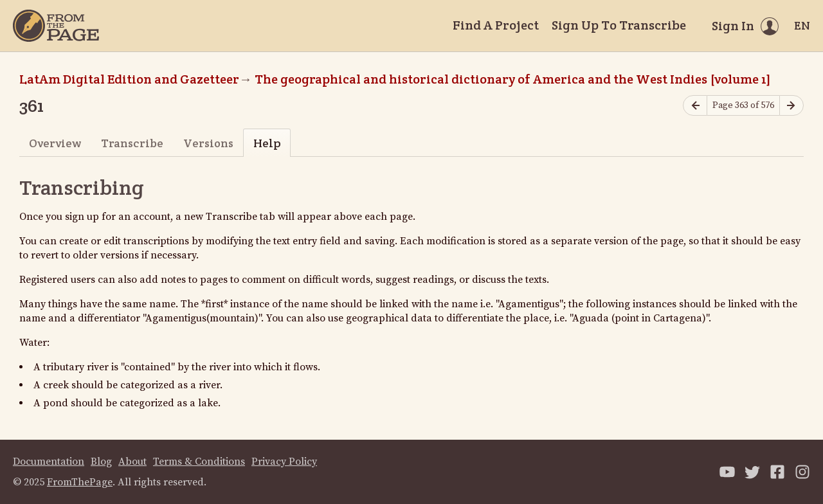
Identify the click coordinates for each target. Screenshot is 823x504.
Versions (208, 143)
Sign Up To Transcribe (619, 25)
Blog (101, 462)
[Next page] (791, 106)
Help (267, 143)
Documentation (49, 462)
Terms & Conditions (199, 462)
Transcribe (132, 143)
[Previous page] (695, 106)
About (132, 462)
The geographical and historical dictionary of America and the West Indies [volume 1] (513, 79)
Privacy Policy (284, 462)
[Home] (56, 26)
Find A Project (496, 25)
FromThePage (80, 482)
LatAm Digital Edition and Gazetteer (129, 79)
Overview (55, 143)
